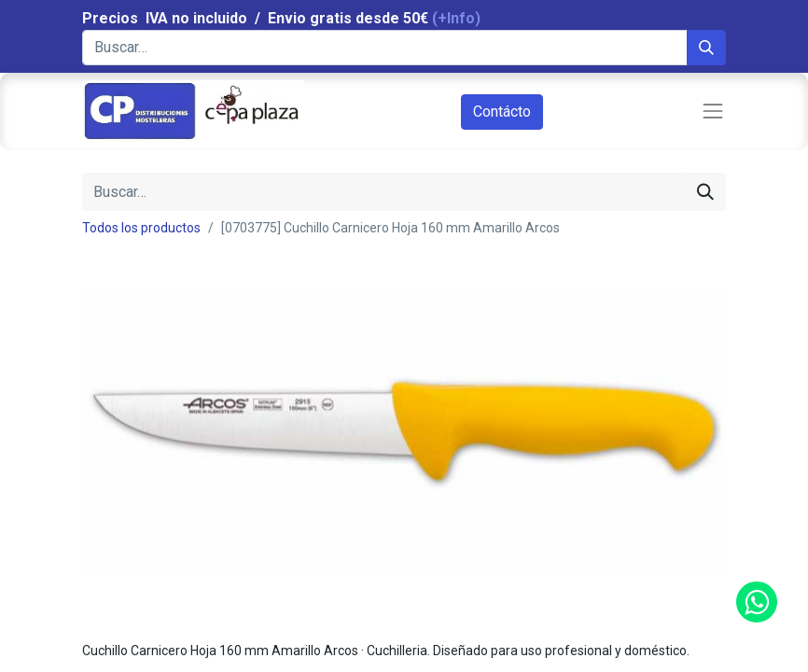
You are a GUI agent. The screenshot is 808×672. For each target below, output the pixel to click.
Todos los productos (141, 228)
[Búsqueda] (706, 48)
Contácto (502, 112)
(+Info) (456, 18)
